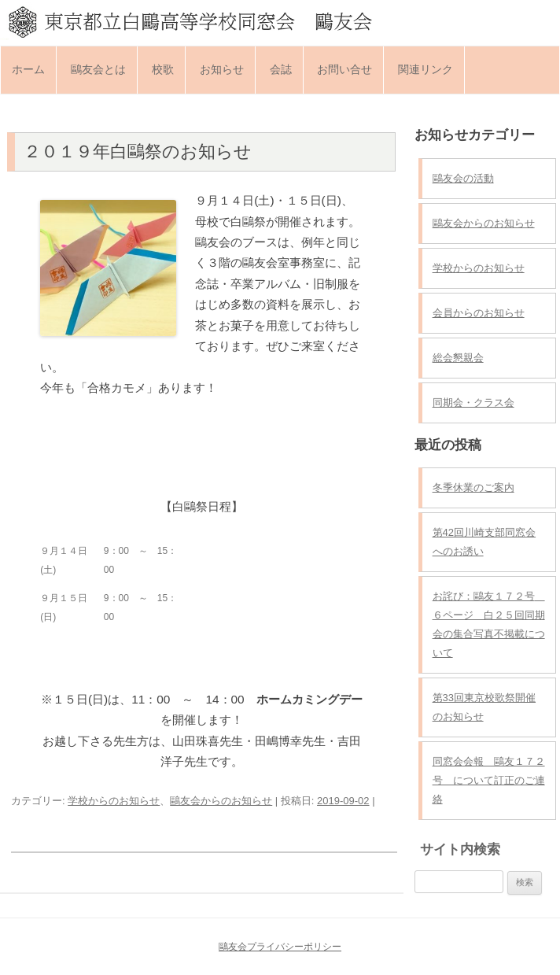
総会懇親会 (458, 358)
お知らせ (222, 69)
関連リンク (426, 69)
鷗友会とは (98, 69)
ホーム (28, 69)
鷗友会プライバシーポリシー (280, 947)
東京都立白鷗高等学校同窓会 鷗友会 (280, 21)
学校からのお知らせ (114, 801)
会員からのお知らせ (479, 313)
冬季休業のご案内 (473, 487)
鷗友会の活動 (463, 178)
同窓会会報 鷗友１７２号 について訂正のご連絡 (489, 780)
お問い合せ (344, 69)
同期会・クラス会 (473, 403)
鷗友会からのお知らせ (221, 801)
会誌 (281, 69)
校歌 (163, 69)
